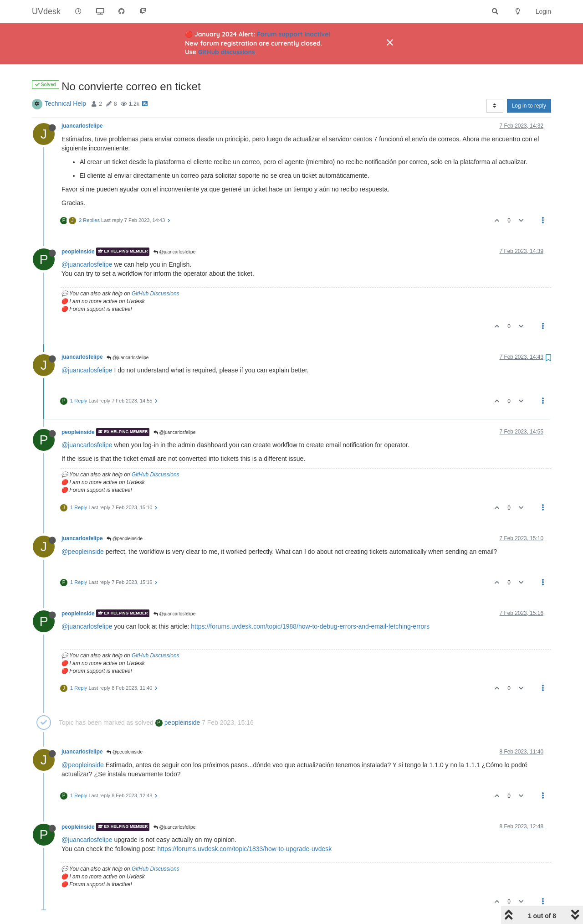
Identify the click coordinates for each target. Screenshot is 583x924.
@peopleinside (125, 539)
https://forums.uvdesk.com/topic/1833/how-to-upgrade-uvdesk (244, 849)
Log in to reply (529, 106)
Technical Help (65, 103)
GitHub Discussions (156, 294)
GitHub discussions (227, 52)
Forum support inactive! (294, 34)
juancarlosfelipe (82, 126)
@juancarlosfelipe (174, 252)
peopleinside (78, 252)
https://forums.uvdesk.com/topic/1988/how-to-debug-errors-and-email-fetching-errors (310, 626)
